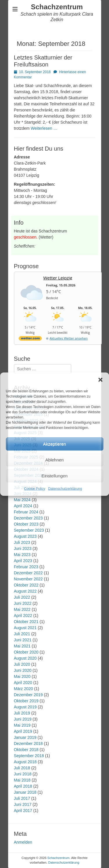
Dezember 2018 (28, 744)
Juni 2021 (23, 640)
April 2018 (23, 786)
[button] (100, 380)
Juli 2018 (22, 768)
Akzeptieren (54, 444)
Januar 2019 (25, 737)
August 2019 (25, 707)
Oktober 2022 (26, 585)
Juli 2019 (22, 713)
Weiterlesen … (44, 128)
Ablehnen (54, 460)
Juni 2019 (23, 719)
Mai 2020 (22, 676)
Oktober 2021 (26, 622)
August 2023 (25, 536)
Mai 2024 (22, 500)
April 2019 (23, 731)
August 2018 (25, 762)
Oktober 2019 (26, 701)
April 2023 (23, 561)
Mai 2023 (22, 555)
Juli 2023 (22, 542)
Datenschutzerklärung (65, 488)
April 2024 (23, 506)
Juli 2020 (22, 664)
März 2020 (24, 689)
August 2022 (25, 591)
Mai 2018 (22, 780)
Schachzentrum (57, 7)
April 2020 (23, 683)
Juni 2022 (23, 603)
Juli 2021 (22, 634)
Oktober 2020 (26, 652)
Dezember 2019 (28, 695)
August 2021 (25, 628)
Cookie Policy (35, 488)
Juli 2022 (22, 597)
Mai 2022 (22, 609)
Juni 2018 (23, 774)
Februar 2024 (26, 512)
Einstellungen (54, 476)
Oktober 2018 (26, 750)
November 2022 (28, 579)
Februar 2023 (26, 567)
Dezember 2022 (28, 573)
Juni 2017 (23, 804)
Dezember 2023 (28, 518)
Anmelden (23, 842)
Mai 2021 (22, 646)
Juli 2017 (22, 798)
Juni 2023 (23, 548)
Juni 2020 (23, 670)
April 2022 (23, 616)
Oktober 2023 (26, 524)
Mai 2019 (22, 725)
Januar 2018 (25, 792)
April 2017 (23, 811)
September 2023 (29, 530)
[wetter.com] (30, 339)
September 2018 (29, 756)
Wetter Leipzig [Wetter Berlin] (58, 278)
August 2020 (25, 658)
